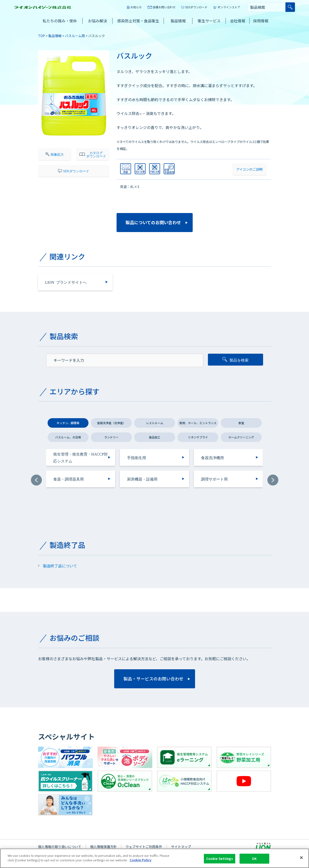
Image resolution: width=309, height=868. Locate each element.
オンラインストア (229, 7)
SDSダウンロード (196, 7)
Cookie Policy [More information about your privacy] (140, 860)
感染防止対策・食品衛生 (138, 21)
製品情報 (178, 21)
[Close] (301, 858)
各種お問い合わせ (164, 7)
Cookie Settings (220, 859)
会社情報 (238, 21)
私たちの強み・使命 (60, 21)
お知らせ (136, 7)
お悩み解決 (98, 21)
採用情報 (261, 21)
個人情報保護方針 (103, 847)
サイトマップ (181, 847)
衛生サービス (209, 21)
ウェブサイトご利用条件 (144, 847)
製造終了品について (60, 566)
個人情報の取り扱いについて (60, 847)
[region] (154, 858)
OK (254, 859)
